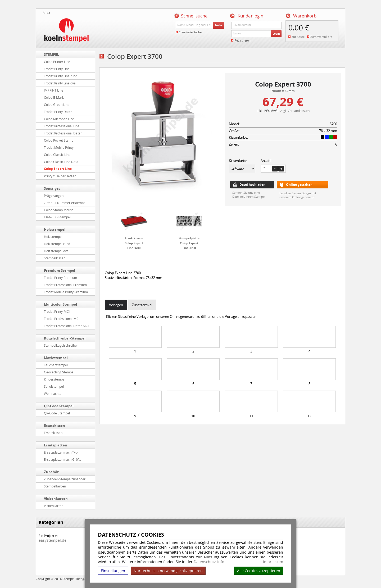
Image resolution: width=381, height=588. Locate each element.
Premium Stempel (60, 270)
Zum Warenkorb (321, 37)
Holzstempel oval (57, 251)
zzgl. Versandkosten (295, 111)
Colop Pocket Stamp (59, 140)
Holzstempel (55, 229)
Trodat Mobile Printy (59, 147)
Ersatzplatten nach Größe (63, 459)
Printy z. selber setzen (60, 176)
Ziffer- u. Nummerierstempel (65, 203)
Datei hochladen (252, 185)
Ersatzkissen (55, 426)
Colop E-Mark (54, 97)
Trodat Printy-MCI (57, 311)
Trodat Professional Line (62, 126)
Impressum (273, 562)
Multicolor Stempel (60, 304)
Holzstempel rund (57, 244)
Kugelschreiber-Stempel (65, 338)
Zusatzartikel (142, 305)
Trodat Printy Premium (60, 278)
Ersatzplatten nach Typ (61, 452)
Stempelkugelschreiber (61, 345)
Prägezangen (54, 196)
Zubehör (51, 472)
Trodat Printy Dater (58, 112)
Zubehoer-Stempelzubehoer (65, 479)
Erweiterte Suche (190, 32)
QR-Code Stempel (59, 406)
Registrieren (242, 40)
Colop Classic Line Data (61, 162)
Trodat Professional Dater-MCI (66, 326)
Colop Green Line (57, 105)
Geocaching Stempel (59, 372)
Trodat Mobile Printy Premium (66, 292)
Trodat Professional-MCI (62, 319)
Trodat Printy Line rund (61, 76)
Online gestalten (299, 185)
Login (276, 34)
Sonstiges (52, 188)
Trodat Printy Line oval (60, 83)
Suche (219, 25)
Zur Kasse (298, 37)
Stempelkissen (55, 258)
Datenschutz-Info (209, 562)
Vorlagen (116, 305)
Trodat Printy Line (57, 69)
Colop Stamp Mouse (59, 210)
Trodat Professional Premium (65, 285)
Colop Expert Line (58, 169)
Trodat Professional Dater (63, 133)
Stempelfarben (55, 486)
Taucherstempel (56, 365)
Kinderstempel (55, 379)
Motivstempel (56, 358)
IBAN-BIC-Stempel (57, 217)
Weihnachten (54, 393)
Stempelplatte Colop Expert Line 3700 (189, 243)
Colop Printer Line (57, 62)
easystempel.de (53, 540)
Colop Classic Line (57, 155)
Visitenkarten (56, 499)
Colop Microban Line (59, 119)
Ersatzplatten (56, 445)
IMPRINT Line (54, 90)
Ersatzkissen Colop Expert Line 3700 (134, 243)
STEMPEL (51, 55)
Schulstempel (54, 386)
